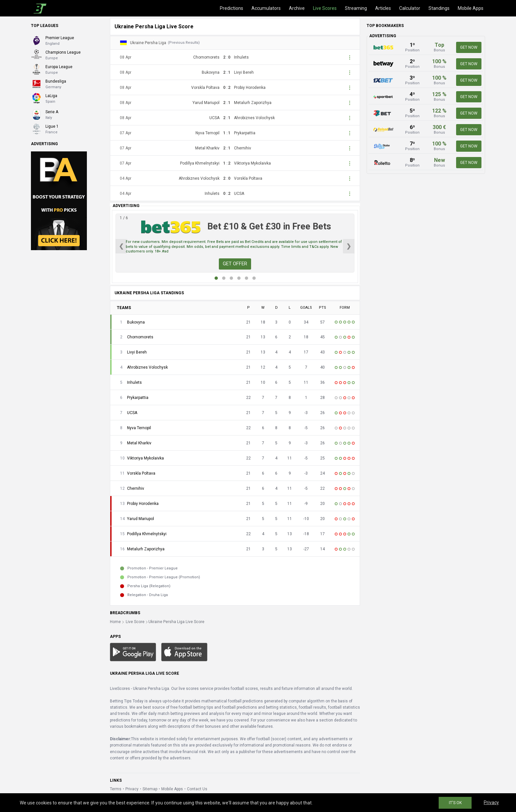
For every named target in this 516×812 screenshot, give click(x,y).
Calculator (410, 8)
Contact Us (197, 789)
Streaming (356, 8)
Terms (116, 789)
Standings (439, 8)
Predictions (232, 8)
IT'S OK (455, 803)
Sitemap (150, 789)
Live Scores (325, 8)
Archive (297, 8)
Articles (383, 8)
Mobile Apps (471, 8)
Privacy (132, 789)
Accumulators (266, 8)
